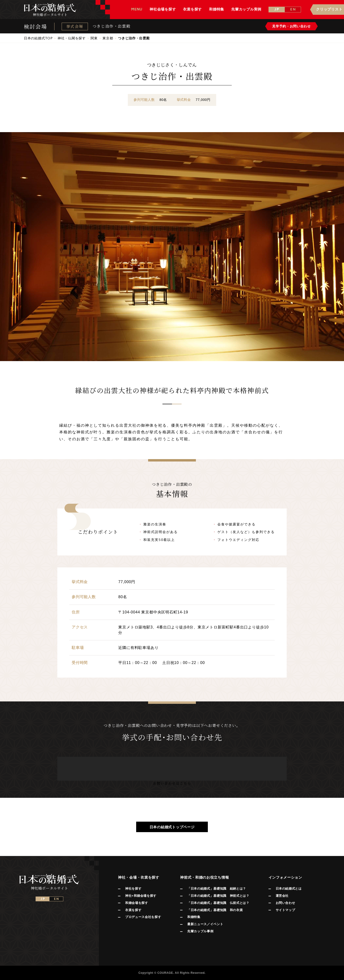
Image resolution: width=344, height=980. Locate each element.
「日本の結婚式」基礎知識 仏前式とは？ (218, 903)
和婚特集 (194, 917)
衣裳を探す (133, 910)
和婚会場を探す (137, 903)
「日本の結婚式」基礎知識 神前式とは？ (218, 896)
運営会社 (282, 896)
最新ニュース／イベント (205, 924)
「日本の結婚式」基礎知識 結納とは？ (217, 889)
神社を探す (133, 889)
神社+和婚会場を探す (141, 896)
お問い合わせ (285, 903)
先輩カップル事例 (200, 931)
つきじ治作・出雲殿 (112, 26)
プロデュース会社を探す (143, 917)
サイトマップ (285, 910)
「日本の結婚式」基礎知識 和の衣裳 (215, 910)
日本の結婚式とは (289, 889)
